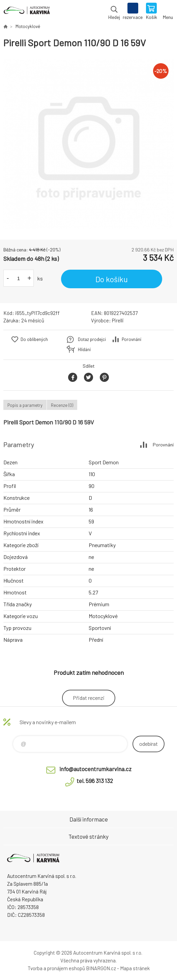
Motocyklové (28, 26)
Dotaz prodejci (92, 339)
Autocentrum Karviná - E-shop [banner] (26, 12)
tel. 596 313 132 (95, 781)
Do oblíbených (34, 339)
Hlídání (84, 349)
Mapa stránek (135, 968)
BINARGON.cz (101, 968)
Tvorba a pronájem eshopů (56, 968)
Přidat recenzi (89, 698)
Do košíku (112, 279)
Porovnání (131, 339)
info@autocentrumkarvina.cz (95, 769)
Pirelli (118, 320)
